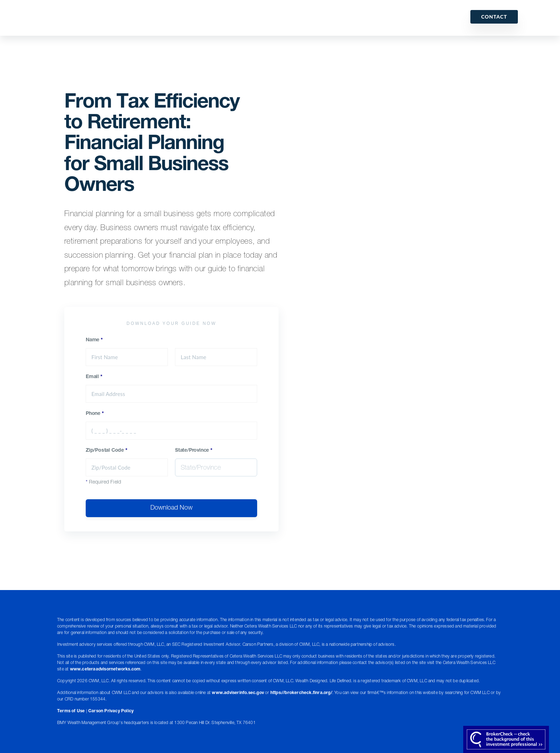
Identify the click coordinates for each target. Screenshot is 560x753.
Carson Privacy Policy (111, 711)
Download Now (171, 508)
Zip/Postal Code (107, 451)
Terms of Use (71, 711)
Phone (95, 414)
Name (94, 340)
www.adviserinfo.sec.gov (238, 693)
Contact (494, 17)
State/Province (194, 451)
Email (94, 377)
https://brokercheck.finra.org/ (301, 693)
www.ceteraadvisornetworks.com (105, 669)
